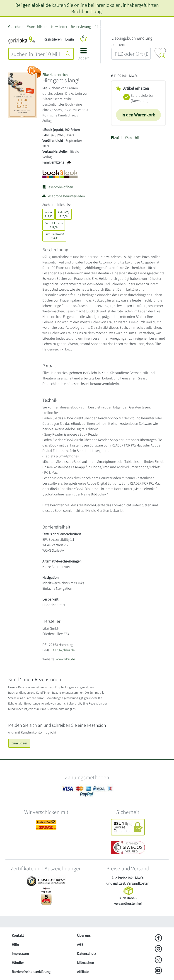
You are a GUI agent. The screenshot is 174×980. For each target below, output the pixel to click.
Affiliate (83, 972)
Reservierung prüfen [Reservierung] (86, 27)
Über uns (84, 935)
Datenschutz (87, 954)
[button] (83, 56)
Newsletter (59, 27)
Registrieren (53, 39)
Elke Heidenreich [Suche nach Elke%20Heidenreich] (55, 75)
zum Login (19, 743)
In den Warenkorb (138, 115)
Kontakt (18, 935)
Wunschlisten (37, 27)
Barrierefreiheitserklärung (31, 972)
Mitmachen (86, 963)
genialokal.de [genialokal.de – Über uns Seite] (37, 5)
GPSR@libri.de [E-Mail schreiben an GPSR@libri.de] (64, 650)
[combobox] (36, 54)
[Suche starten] (68, 54)
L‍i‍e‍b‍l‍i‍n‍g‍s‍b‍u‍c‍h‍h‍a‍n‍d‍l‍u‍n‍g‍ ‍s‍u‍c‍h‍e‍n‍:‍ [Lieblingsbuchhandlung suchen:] (132, 41)
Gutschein (16, 27)
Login (70, 39)
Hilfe (15, 945)
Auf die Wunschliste (127, 138)
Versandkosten (138, 883)
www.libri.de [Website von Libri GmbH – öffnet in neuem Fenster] (65, 659)
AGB (80, 945)
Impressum (20, 954)
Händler (18, 963)
